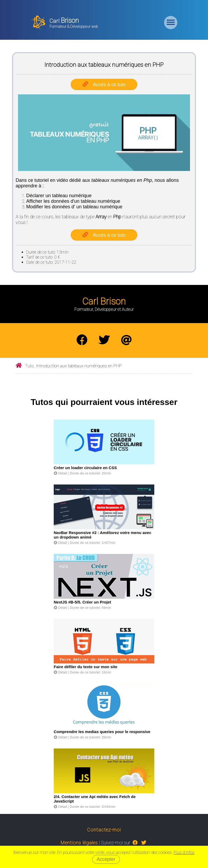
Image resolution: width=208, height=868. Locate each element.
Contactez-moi (104, 830)
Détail (60, 473)
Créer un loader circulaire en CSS (85, 468)
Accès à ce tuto (109, 85)
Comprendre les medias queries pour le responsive (102, 732)
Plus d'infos (184, 852)
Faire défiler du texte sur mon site (85, 667)
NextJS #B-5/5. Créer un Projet (82, 602)
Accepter (106, 859)
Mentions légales (79, 843)
